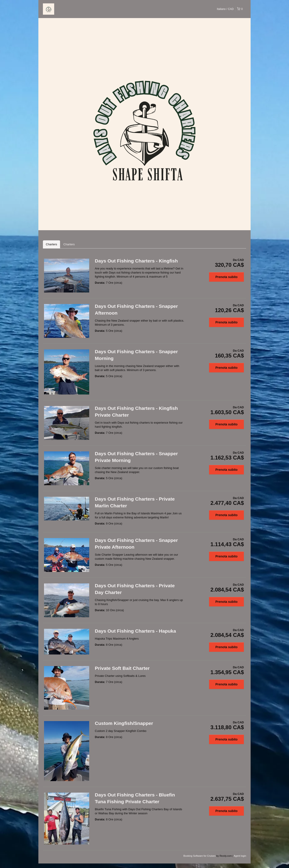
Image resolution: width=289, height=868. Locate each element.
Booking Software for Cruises (200, 856)
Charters (51, 244)
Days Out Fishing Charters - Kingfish (136, 261)
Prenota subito (226, 277)
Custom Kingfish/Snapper (124, 723)
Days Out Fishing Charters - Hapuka (135, 631)
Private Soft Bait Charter (122, 668)
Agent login (240, 856)
